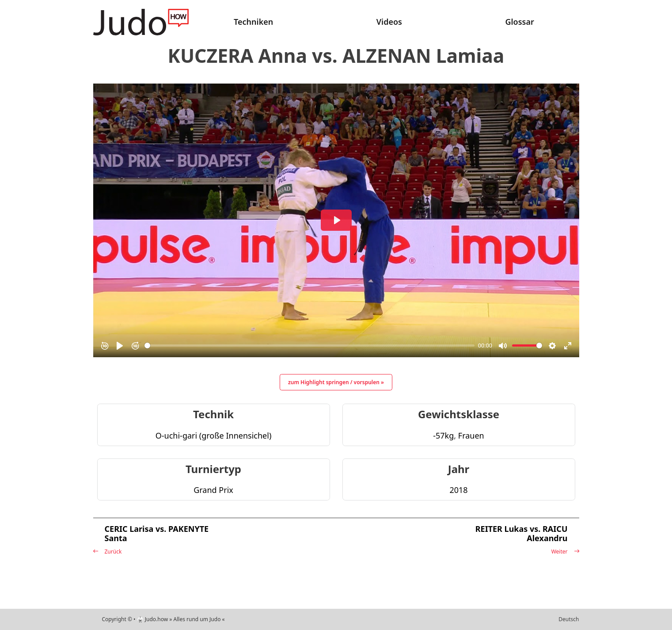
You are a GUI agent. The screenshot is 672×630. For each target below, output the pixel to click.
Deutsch (569, 619)
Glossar (519, 22)
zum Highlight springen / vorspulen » (336, 382)
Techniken (253, 22)
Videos (389, 22)
